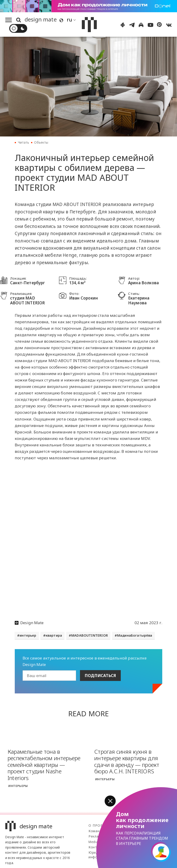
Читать (24, 142)
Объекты (41, 142)
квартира (54, 635)
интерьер (28, 635)
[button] (110, 801)
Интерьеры (18, 786)
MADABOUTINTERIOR (90, 635)
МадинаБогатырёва (135, 635)
